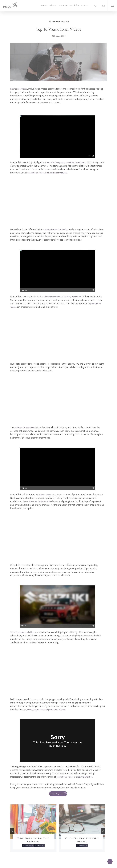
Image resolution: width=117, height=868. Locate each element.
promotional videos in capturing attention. (75, 777)
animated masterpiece (25, 428)
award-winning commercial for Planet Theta (66, 163)
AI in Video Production (33, 838)
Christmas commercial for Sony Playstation (63, 297)
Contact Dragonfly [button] (56, 794)
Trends (27, 842)
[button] (12, 831)
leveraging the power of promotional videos (46, 710)
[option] (33, 827)
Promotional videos (19, 89)
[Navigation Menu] (112, 6)
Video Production (59, 22)
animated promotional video (56, 230)
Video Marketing (88, 846)
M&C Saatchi (46, 495)
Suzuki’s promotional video (22, 632)
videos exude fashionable (40, 502)
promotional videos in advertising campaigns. (47, 173)
